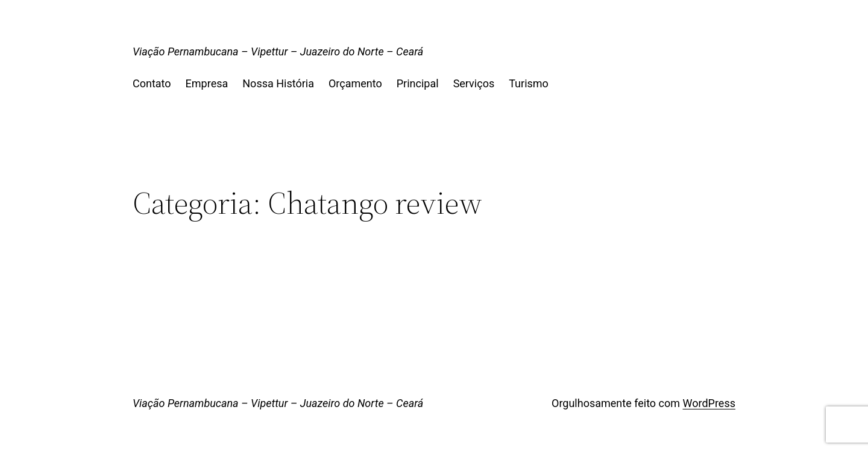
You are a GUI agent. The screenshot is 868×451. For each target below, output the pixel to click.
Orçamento (355, 83)
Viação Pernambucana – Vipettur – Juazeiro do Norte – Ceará (278, 51)
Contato (152, 83)
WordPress (709, 403)
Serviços (474, 83)
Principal (418, 83)
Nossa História (278, 83)
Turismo (529, 83)
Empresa (207, 83)
